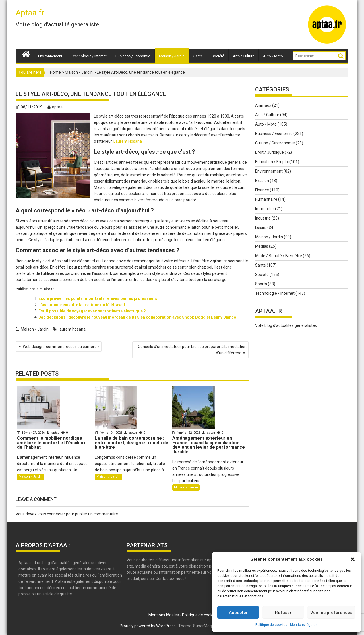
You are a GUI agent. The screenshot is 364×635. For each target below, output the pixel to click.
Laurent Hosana (128, 141)
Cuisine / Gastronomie (275, 143)
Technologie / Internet (89, 56)
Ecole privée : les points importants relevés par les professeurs (98, 298)
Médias (262, 246)
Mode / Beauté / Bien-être (279, 256)
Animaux (263, 105)
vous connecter (51, 514)
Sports (261, 284)
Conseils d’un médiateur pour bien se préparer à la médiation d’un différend (192, 350)
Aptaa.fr (30, 13)
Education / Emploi (272, 162)
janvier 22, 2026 (187, 433)
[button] (353, 559)
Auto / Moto (273, 56)
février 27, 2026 (31, 433)
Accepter (238, 613)
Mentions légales (304, 625)
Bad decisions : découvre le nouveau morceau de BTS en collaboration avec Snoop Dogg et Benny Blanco (137, 317)
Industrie (263, 218)
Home (55, 72)
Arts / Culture (244, 56)
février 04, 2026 (109, 433)
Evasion (262, 181)
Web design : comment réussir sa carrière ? (61, 347)
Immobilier (265, 209)
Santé (198, 56)
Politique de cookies (271, 625)
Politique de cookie (199, 615)
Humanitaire (266, 199)
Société (218, 56)
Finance (262, 190)
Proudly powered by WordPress (148, 626)
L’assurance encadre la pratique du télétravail (82, 305)
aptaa (55, 107)
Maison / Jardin (172, 56)
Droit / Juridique (269, 152)
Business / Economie (133, 56)
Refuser (283, 613)
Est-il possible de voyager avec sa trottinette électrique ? (92, 311)
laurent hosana (72, 329)
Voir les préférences (331, 613)
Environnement (50, 56)
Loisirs (261, 228)
